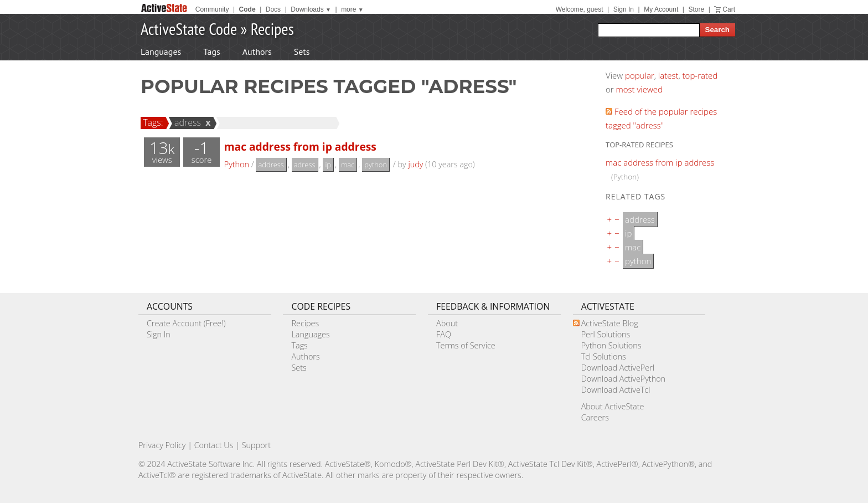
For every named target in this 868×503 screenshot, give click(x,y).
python (376, 165)
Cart (729, 9)
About (447, 323)
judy (415, 164)
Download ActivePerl (618, 368)
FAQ (444, 334)
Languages (161, 52)
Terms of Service (466, 345)
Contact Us (214, 445)
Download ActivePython (623, 379)
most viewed (639, 89)
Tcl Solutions (604, 356)
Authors (257, 52)
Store (696, 9)
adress (186, 122)
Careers (595, 417)
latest (668, 75)
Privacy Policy (162, 445)
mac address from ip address (300, 147)
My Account (661, 9)
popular (640, 75)
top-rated (700, 75)
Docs (273, 9)
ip (328, 165)
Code (247, 9)
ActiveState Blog (610, 323)
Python (237, 164)
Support (256, 445)
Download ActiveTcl (616, 390)
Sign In (624, 9)
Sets (302, 52)
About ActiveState (613, 406)
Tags (211, 52)
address (271, 165)
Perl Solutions (606, 334)
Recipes (272, 29)
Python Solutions (611, 345)
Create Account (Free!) (186, 323)
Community (212, 9)
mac (348, 165)
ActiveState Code (189, 29)
